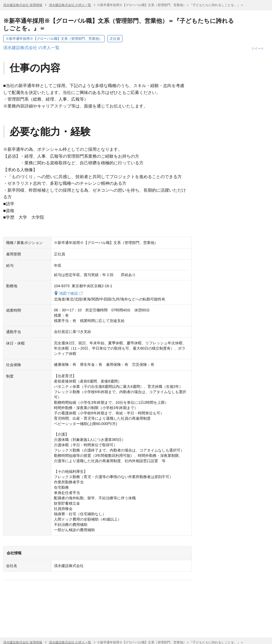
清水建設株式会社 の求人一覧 (70, 5)
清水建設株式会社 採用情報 (23, 5)
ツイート (258, 49)
